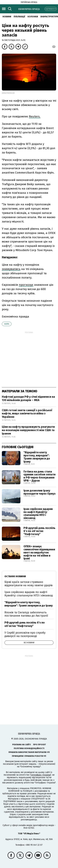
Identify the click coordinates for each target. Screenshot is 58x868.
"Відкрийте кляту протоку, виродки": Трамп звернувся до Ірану (37, 457)
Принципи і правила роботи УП (29, 756)
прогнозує (26, 285)
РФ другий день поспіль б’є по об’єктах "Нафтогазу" (39, 531)
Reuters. (35, 116)
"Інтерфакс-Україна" (41, 775)
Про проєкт (40, 745)
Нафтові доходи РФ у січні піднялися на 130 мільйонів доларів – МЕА (28, 398)
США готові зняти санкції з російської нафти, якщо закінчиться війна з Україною (27, 414)
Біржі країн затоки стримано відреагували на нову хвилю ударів (29, 584)
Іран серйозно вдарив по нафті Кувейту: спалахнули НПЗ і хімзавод (38, 513)
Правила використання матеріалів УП (29, 752)
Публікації (19, 17)
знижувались (11, 269)
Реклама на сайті (21, 745)
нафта (7, 324)
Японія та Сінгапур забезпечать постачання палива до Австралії (26, 614)
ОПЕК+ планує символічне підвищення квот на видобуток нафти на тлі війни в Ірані (39, 552)
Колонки (33, 17)
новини (7, 17)
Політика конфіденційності (29, 748)
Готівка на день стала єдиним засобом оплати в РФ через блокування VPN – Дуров (40, 476)
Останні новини (15, 576)
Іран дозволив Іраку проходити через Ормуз (40, 492)
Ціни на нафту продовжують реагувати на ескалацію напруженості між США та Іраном (28, 430)
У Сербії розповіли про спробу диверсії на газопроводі (25, 634)
